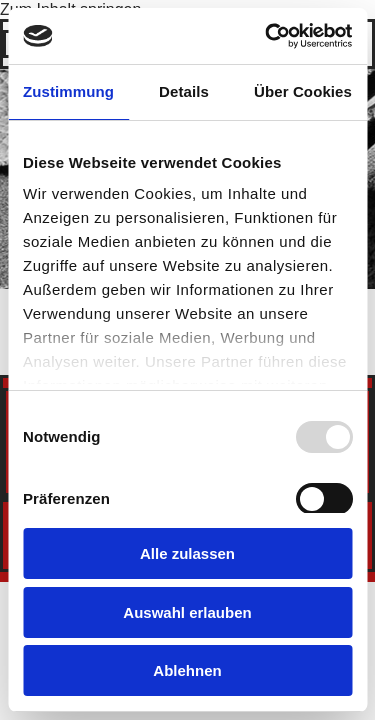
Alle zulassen (187, 553)
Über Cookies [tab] (303, 91)
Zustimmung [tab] (68, 91)
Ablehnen (187, 670)
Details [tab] (184, 91)
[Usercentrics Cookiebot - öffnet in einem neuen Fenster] (267, 36)
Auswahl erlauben (187, 612)
